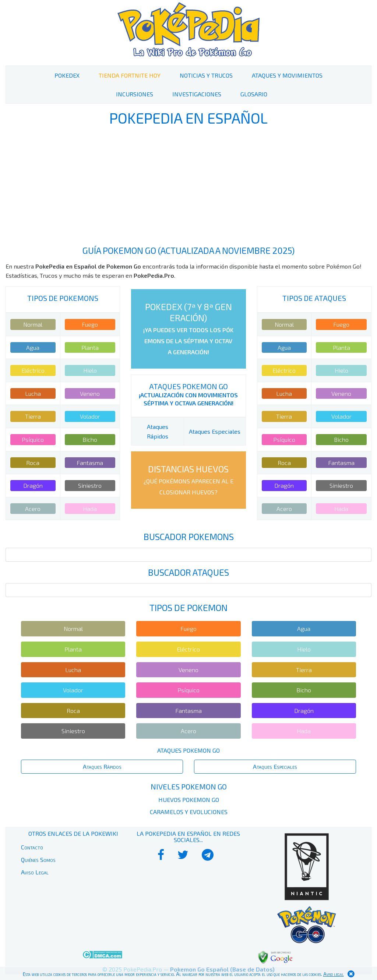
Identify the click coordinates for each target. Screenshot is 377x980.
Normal (33, 324)
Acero (33, 509)
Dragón (33, 485)
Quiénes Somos (38, 860)
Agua (33, 347)
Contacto (32, 847)
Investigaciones (197, 94)
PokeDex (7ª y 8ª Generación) (188, 328)
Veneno (90, 393)
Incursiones (135, 94)
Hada (90, 509)
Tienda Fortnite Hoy (130, 75)
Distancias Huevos (188, 480)
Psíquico (33, 439)
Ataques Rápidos (102, 766)
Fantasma (90, 463)
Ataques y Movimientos (287, 75)
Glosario (254, 94)
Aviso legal (334, 974)
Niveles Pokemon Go (189, 787)
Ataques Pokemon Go (188, 386)
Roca (33, 463)
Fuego (90, 324)
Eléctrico (33, 370)
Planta (90, 347)
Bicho (90, 439)
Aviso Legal (35, 872)
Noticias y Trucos (206, 75)
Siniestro (90, 485)
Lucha (33, 393)
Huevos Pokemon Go (189, 800)
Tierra (33, 416)
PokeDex (67, 75)
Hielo (90, 370)
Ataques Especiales (215, 431)
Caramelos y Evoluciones (189, 812)
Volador (90, 416)
